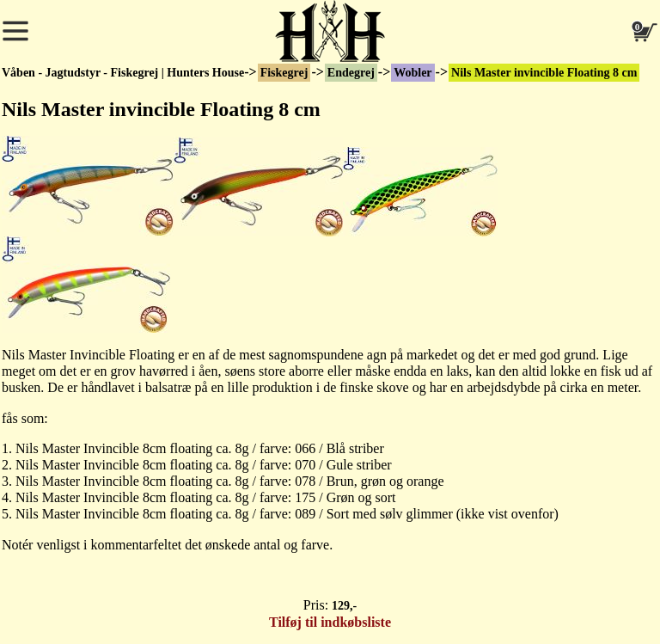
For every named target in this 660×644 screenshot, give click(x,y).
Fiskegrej (284, 73)
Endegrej (351, 73)
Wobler (412, 73)
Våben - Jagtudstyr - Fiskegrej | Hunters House (123, 73)
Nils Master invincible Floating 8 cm (544, 73)
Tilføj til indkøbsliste (330, 622)
